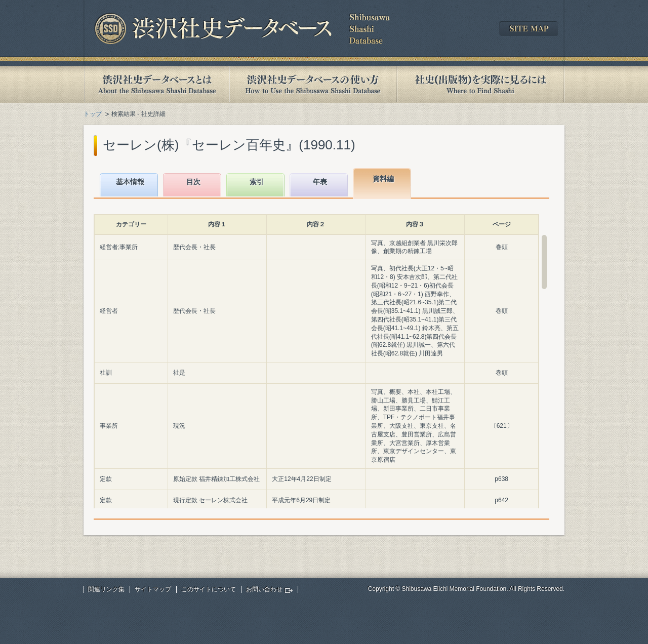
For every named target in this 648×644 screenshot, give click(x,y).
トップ (93, 114)
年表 (320, 182)
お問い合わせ (264, 589)
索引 (257, 182)
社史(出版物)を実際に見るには (480, 84)
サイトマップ (153, 589)
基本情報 (130, 182)
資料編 (383, 179)
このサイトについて (209, 589)
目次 (193, 182)
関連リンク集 (106, 589)
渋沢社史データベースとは (156, 84)
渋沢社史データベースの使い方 (313, 84)
